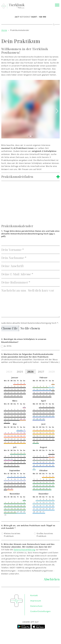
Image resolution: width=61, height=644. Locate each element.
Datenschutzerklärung (24, 550)
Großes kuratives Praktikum (45, 535)
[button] (29, 136)
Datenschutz (36, 606)
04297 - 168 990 (39, 17)
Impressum (36, 601)
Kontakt (34, 595)
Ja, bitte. (8, 346)
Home (4, 30)
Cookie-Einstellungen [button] (40, 611)
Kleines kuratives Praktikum (12, 535)
